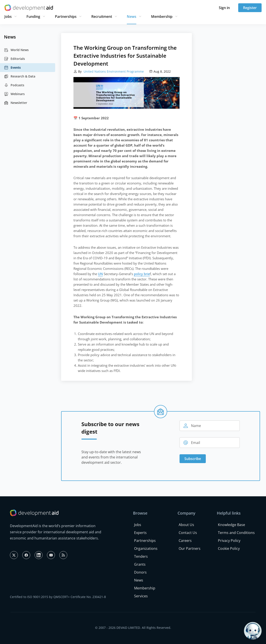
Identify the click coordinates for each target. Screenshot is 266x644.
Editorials (14, 59)
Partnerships (66, 17)
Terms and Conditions (236, 533)
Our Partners (190, 548)
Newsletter (16, 103)
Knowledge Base (231, 525)
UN (100, 274)
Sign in (224, 8)
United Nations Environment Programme (113, 71)
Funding (33, 17)
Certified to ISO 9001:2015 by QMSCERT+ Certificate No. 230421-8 (58, 597)
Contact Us (188, 533)
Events (12, 68)
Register (250, 8)
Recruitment (102, 17)
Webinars (14, 94)
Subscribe (193, 459)
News (132, 17)
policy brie (142, 274)
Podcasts (14, 85)
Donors (140, 572)
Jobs (8, 17)
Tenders (141, 556)
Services (141, 596)
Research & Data (20, 76)
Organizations (146, 548)
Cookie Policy (229, 548)
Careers (185, 541)
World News (16, 50)
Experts (140, 533)
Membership (162, 17)
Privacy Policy (229, 541)
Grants (140, 564)
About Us (186, 525)
